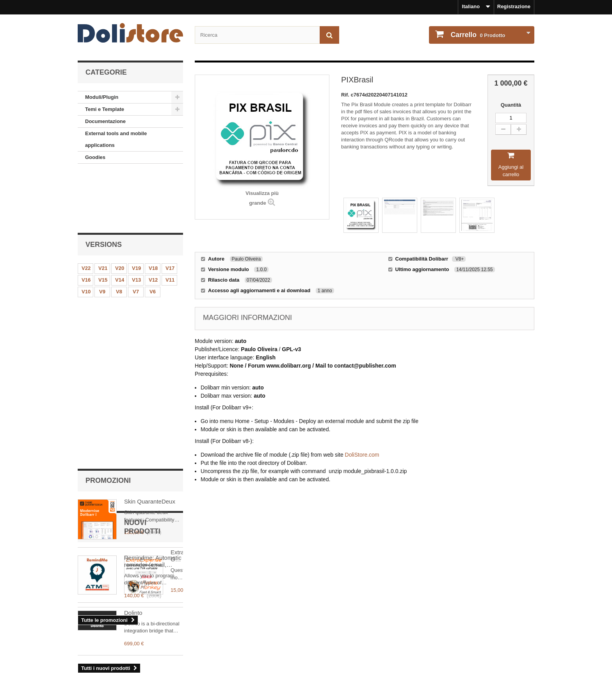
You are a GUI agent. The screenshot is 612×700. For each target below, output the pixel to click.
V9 (102, 234)
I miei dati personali (335, 650)
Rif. (346, 95)
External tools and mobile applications (116, 139)
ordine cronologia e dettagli (345, 640)
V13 (136, 222)
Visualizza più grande (262, 198)
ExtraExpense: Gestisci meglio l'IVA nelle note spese (150, 457)
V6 (153, 234)
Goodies (95, 157)
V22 (86, 211)
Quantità (511, 105)
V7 (136, 234)
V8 (119, 234)
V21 (103, 211)
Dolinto (133, 513)
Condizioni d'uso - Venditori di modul (122, 661)
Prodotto (477, 35)
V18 (153, 211)
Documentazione (105, 121)
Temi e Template (105, 109)
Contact (87, 671)
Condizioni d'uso (98, 650)
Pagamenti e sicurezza (105, 681)
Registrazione (514, 6)
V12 (153, 222)
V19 (136, 211)
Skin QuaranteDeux (150, 285)
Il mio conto (330, 627)
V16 (86, 222)
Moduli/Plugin (102, 97)
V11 (170, 222)
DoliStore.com (362, 455)
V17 (170, 211)
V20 (120, 211)
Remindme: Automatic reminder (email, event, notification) (153, 345)
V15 (103, 222)
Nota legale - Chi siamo (106, 640)
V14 (120, 222)
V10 (86, 234)
